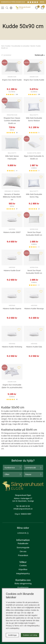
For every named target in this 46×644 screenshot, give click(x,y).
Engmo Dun (12, 77)
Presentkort (23, 555)
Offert (7, 474)
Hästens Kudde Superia (12, 309)
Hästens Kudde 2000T (12, 232)
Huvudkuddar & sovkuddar (20, 46)
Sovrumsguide (23, 548)
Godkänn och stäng (30, 635)
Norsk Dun (34, 229)
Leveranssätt (30, 468)
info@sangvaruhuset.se (23, 509)
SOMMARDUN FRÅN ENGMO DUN (13, 2)
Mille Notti (34, 115)
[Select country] (11, 8)
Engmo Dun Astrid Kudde (12, 80)
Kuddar (8, 46)
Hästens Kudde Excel (12, 270)
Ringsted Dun (12, 115)
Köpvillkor (23, 569)
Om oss (23, 551)
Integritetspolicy (23, 573)
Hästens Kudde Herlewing (12, 347)
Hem (3, 46)
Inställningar (12, 635)
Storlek (33, 46)
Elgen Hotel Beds (34, 153)
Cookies (23, 565)
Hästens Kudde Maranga (34, 309)
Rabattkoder (23, 543)
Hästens (12, 229)
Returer (28, 474)
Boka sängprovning (23, 583)
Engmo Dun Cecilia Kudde (34, 80)
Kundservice (10, 468)
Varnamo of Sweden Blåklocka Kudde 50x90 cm (12, 197)
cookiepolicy (14, 628)
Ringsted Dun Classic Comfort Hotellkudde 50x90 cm (12, 121)
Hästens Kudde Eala (34, 347)
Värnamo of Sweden (12, 191)
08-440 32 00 (25, 506)
